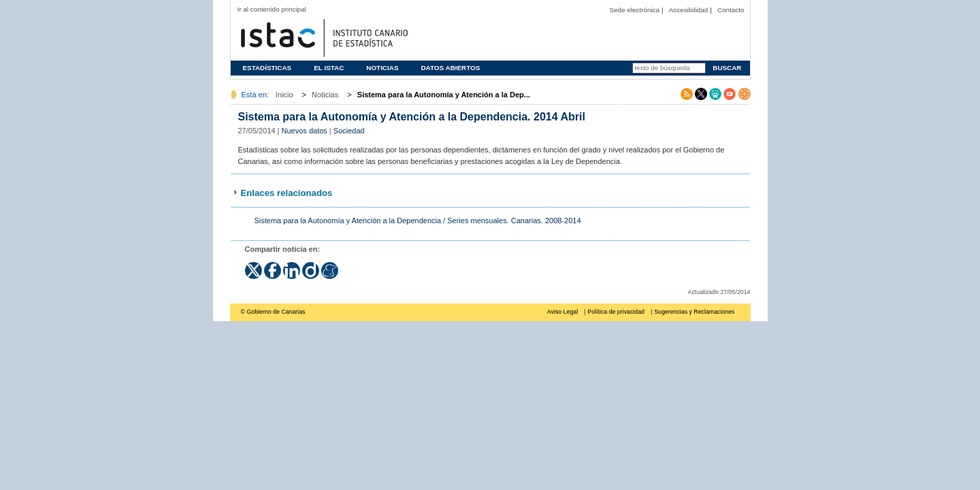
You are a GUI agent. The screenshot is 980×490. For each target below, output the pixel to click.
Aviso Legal (562, 312)
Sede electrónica (634, 10)
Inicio (284, 95)
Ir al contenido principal (272, 9)
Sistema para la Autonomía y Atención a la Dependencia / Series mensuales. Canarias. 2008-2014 (418, 220)
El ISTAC (329, 68)
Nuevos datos (305, 131)
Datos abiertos (450, 68)
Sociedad (349, 131)
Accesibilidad (689, 10)
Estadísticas (267, 68)
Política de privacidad (616, 312)
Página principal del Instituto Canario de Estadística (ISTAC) (323, 36)
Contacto (731, 10)
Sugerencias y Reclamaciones (694, 312)
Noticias (382, 68)
